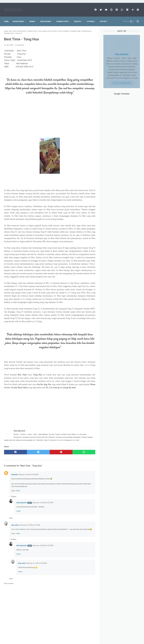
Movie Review (18, 21)
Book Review (46, 21)
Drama (32, 21)
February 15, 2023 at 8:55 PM (43, 503)
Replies (14, 496)
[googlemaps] (127, 10)
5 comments (19, 45)
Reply (13, 491)
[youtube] (106, 10)
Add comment (9, 583)
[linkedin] (116, 10)
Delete (18, 491)
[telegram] (132, 10)
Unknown (15, 475)
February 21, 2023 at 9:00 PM (37, 563)
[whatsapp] (122, 10)
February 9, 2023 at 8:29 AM (28, 475)
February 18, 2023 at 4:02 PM (43, 546)
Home (6, 21)
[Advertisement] (50, 120)
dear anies (15, 525)
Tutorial (91, 21)
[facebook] (95, 10)
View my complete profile (122, 83)
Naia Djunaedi (21, 503)
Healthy (78, 21)
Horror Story (62, 21)
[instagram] (111, 10)
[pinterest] (138, 10)
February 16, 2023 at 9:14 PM (30, 525)
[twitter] (101, 10)
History (103, 21)
